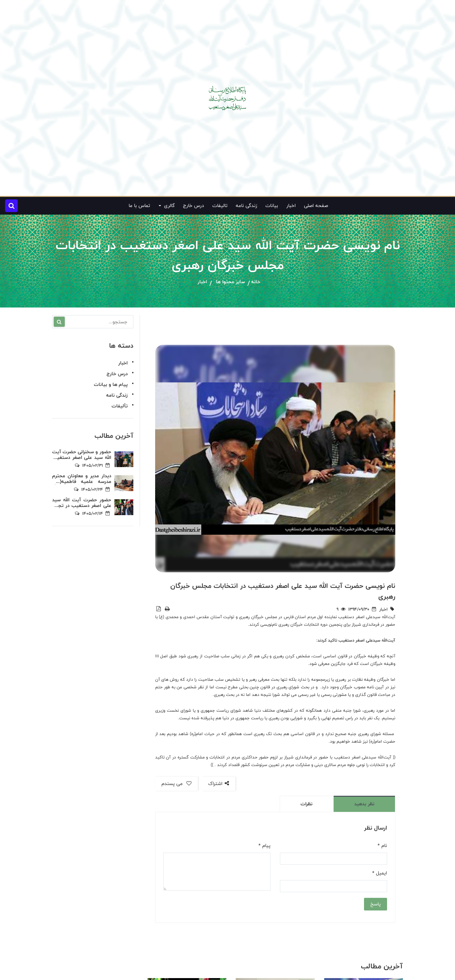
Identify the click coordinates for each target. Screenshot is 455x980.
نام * (382, 846)
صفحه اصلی (316, 206)
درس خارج (194, 206)
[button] (11, 206)
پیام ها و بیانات (111, 384)
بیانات (272, 206)
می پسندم (176, 784)
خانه (256, 282)
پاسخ (376, 904)
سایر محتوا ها (230, 282)
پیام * (264, 846)
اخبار (291, 206)
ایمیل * (380, 873)
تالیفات (220, 206)
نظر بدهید (364, 804)
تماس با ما (139, 206)
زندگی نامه (246, 206)
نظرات (306, 804)
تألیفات (120, 406)
